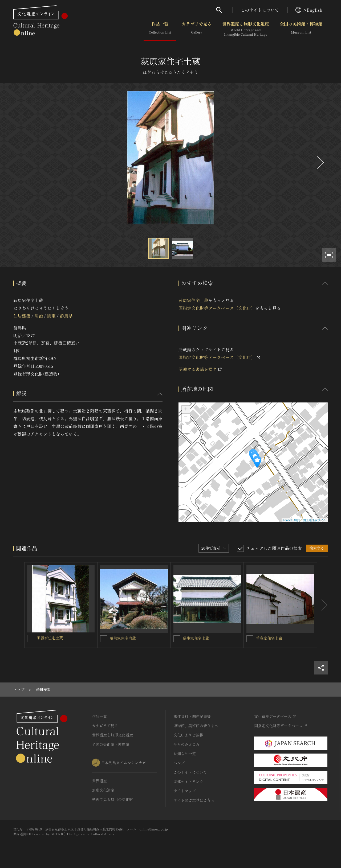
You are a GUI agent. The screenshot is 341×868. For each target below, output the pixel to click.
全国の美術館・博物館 (301, 29)
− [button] (186, 418)
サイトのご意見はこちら (194, 800)
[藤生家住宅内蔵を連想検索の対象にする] (104, 639)
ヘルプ (179, 763)
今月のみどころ (186, 744)
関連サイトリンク (188, 781)
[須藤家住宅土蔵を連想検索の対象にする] (31, 639)
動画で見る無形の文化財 (112, 799)
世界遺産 (99, 781)
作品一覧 (160, 29)
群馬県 (66, 316)
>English (309, 10)
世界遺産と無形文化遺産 (246, 29)
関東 (51, 316)
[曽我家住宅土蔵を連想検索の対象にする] (250, 639)
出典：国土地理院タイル (310, 520)
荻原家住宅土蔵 (193, 300)
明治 (39, 316)
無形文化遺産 (103, 790)
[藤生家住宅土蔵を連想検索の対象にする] (177, 639)
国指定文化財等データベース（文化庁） (217, 308)
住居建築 (22, 316)
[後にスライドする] (320, 163)
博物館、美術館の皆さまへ (196, 726)
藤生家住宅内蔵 (123, 638)
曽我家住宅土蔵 (269, 638)
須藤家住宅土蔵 (50, 638)
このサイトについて (260, 10)
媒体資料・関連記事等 (192, 716)
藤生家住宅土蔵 (196, 638)
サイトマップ (185, 791)
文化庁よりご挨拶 (188, 735)
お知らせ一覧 (185, 754)
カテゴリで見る (197, 29)
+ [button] (186, 410)
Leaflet (287, 520)
